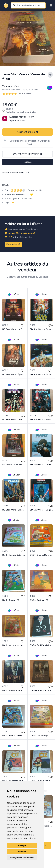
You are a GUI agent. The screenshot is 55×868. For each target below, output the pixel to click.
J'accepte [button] (22, 846)
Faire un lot (14, 244)
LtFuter (16, 86)
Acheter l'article (27, 132)
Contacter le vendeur (28, 154)
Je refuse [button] (22, 852)
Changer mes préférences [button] (22, 858)
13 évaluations (26, 94)
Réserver (28, 162)
